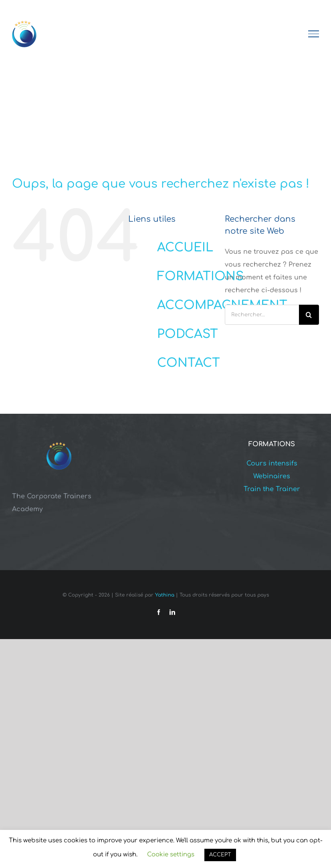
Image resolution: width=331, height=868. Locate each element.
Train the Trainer (272, 489)
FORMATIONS (200, 276)
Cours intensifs (272, 463)
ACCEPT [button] (220, 855)
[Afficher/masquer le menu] (314, 34)
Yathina (165, 595)
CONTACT (189, 363)
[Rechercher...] (262, 315)
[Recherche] (309, 315)
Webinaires (272, 476)
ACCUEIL (185, 248)
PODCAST (188, 334)
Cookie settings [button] (171, 855)
